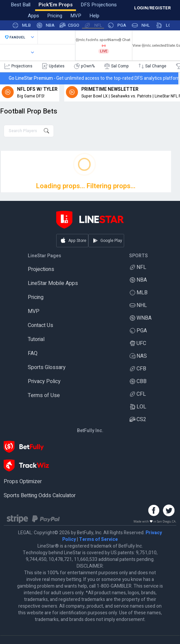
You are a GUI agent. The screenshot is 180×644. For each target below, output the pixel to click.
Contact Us (40, 325)
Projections (41, 269)
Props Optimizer (23, 481)
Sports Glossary (47, 367)
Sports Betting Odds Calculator (40, 496)
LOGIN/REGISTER (152, 8)
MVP (34, 311)
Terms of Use (44, 395)
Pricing (36, 297)
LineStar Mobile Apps (53, 283)
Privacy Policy (44, 381)
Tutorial (36, 339)
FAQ (33, 353)
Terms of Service (98, 539)
